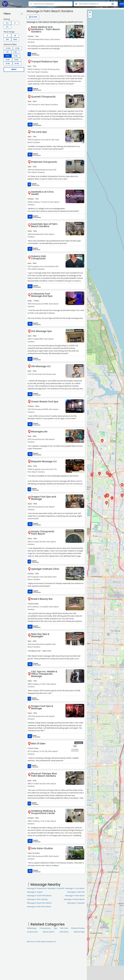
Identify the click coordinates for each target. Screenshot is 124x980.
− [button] (90, 16)
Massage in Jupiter (35, 892)
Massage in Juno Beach (75, 888)
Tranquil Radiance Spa (44, 62)
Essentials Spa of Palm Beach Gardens (44, 225)
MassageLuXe (39, 432)
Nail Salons (64, 932)
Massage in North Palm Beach (39, 896)
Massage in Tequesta (76, 903)
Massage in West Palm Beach (39, 907)
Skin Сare (64, 928)
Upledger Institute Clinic (45, 569)
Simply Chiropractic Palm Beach (43, 533)
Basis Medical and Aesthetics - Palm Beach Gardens (46, 29)
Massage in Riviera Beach (74, 899)
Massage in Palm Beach (75, 896)
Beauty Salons (49, 932)
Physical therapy (78, 928)
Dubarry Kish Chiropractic (39, 257)
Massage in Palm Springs (37, 899)
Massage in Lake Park (76, 892)
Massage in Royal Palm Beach (39, 903)
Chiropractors (45, 928)
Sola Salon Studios (42, 848)
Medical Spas (79, 932)
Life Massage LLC (41, 366)
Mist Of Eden (38, 744)
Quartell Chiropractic (43, 97)
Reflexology (32, 928)
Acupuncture (32, 932)
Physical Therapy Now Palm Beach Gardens (44, 775)
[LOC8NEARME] (8, 4)
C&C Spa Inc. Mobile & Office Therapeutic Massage (44, 674)
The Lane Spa (39, 132)
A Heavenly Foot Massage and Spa (42, 295)
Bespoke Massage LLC (44, 461)
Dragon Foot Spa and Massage (44, 498)
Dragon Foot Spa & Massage (42, 707)
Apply (14, 69)
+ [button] (90, 13)
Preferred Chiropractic (44, 162)
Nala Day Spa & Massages (40, 635)
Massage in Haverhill (56, 888)
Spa (56, 928)
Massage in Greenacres (37, 888)
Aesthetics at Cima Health (42, 193)
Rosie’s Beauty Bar (42, 599)
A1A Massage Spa (41, 331)
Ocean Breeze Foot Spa (45, 402)
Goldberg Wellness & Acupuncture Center (43, 812)
